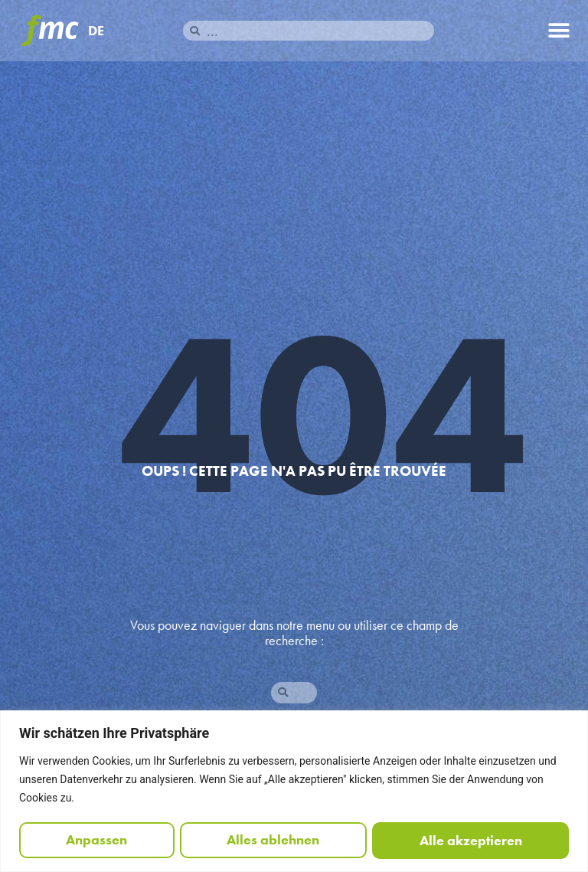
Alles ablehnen (273, 840)
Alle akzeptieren (471, 840)
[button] (559, 31)
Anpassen (96, 840)
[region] (294, 791)
